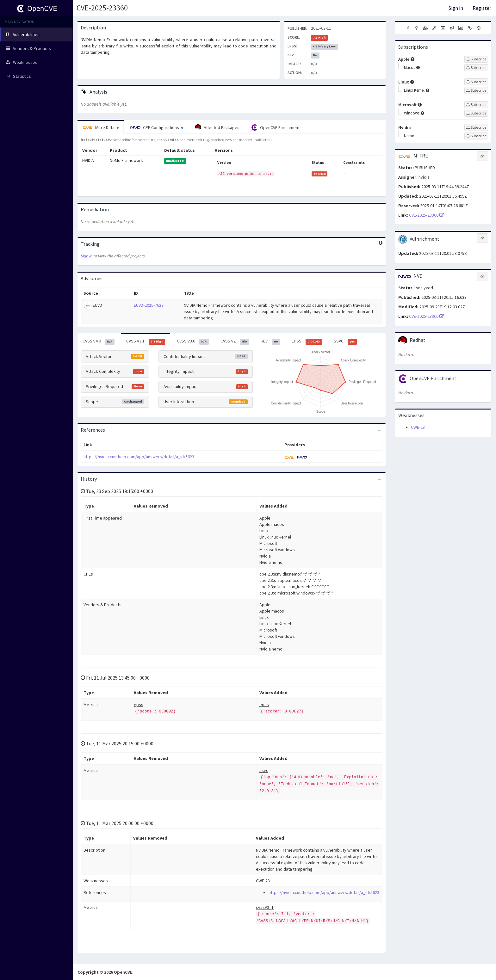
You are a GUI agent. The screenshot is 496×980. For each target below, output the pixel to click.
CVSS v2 (235, 341)
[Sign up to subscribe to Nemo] (476, 136)
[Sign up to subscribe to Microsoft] (476, 105)
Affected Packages (217, 127)
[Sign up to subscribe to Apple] (476, 59)
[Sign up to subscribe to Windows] (476, 113)
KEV (270, 341)
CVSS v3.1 (146, 341)
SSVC (345, 341)
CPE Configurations (157, 127)
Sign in (456, 8)
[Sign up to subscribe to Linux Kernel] (476, 90)
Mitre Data (101, 127)
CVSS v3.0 (193, 341)
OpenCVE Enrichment (275, 127)
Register (482, 8)
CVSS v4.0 (99, 341)
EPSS (307, 341)
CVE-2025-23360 (102, 8)
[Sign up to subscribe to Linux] (476, 82)
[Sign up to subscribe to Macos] (476, 68)
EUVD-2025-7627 (149, 305)
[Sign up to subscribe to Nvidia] (476, 127)
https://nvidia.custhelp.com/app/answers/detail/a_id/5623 (139, 457)
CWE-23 (418, 427)
